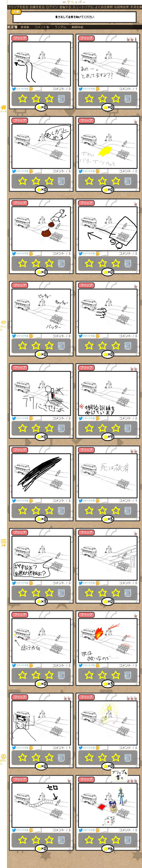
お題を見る (37, 7)
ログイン (52, 7)
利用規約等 (121, 7)
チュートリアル (83, 7)
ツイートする (20, 89)
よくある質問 (104, 7)
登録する (65, 7)
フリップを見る (18, 7)
